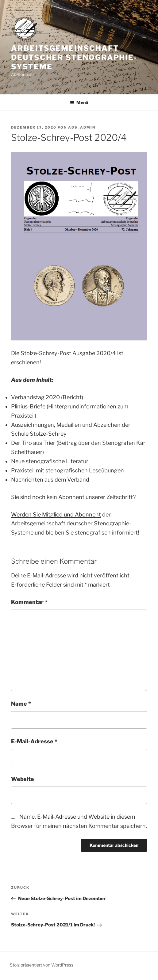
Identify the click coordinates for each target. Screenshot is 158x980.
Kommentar (29, 602)
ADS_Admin (82, 127)
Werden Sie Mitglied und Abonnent (56, 514)
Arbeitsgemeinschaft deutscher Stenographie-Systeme (74, 57)
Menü (79, 102)
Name (21, 704)
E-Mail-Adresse (34, 741)
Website (23, 779)
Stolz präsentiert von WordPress (42, 965)
